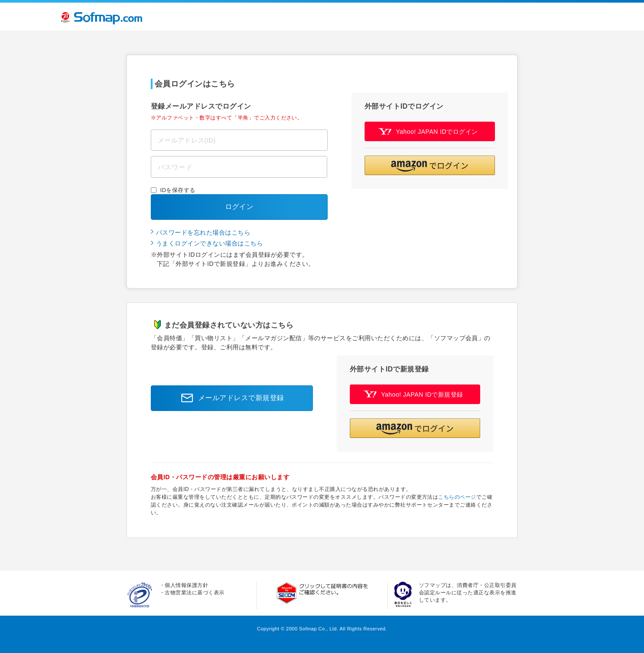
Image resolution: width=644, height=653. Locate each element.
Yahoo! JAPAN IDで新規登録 (413, 394)
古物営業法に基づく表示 (194, 593)
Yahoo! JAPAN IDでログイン (428, 131)
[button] (430, 165)
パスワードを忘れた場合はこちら (203, 232)
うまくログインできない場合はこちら (209, 243)
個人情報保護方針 (186, 585)
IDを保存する (178, 190)
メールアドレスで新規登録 (230, 398)
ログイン (239, 207)
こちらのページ (457, 497)
